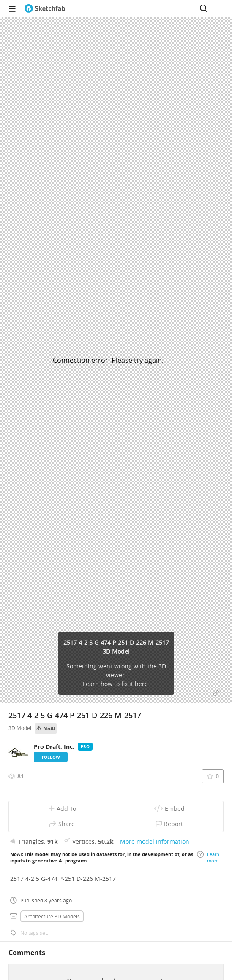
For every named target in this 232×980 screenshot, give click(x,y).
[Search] (204, 8)
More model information (155, 841)
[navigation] (12, 8)
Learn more (208, 857)
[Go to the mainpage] (45, 8)
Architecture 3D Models (52, 916)
